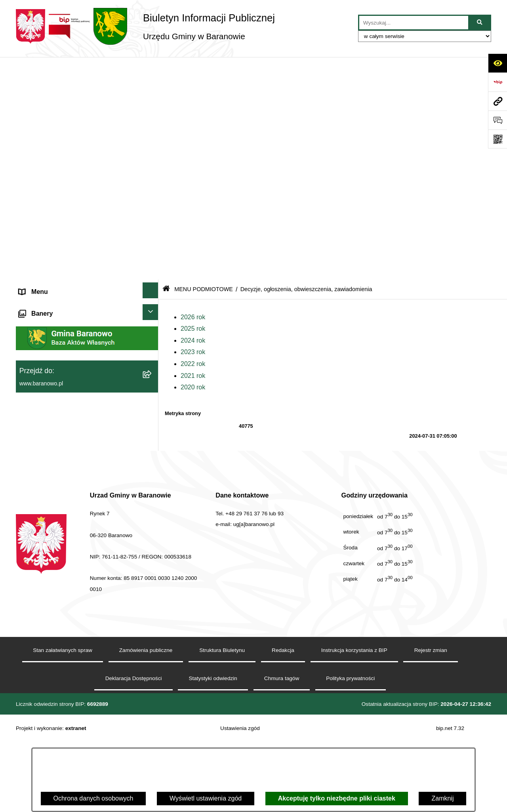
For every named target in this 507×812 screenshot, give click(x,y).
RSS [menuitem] (26, 407)
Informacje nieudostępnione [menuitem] (58, 350)
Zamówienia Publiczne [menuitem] (51, 426)
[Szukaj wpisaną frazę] (480, 23)
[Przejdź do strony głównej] (145, 26)
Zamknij (442, 798)
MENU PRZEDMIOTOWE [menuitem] (55, 331)
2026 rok (193, 94)
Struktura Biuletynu (222, 745)
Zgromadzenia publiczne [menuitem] (53, 445)
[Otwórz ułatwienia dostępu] (497, 63)
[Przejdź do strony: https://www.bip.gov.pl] (497, 82)
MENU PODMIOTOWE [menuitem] (51, 88)
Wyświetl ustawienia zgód (206, 798)
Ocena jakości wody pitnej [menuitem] (56, 388)
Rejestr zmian (431, 745)
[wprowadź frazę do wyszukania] (414, 23)
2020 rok (193, 165)
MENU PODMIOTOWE (204, 67)
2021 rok (193, 153)
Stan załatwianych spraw (63, 745)
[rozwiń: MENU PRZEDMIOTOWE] (152, 329)
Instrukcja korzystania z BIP (354, 745)
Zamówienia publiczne (146, 745)
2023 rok (193, 129)
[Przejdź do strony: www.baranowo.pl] (497, 101)
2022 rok (193, 141)
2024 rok (193, 118)
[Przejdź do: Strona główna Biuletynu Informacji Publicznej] (166, 67)
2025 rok (193, 106)
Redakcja (283, 745)
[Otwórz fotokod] (497, 139)
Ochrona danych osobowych (93, 798)
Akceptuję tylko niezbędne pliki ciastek (337, 798)
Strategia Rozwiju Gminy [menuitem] (54, 369)
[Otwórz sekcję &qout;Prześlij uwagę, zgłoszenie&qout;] (497, 120)
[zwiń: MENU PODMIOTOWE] (152, 87)
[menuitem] (87, 112)
